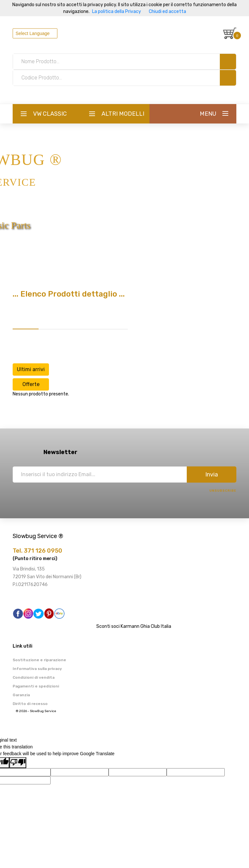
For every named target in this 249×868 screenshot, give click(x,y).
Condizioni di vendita (34, 677)
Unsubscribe (223, 491)
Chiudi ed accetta (167, 12)
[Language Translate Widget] (35, 33)
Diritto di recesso (30, 704)
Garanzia (21, 695)
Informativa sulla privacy (37, 669)
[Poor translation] (18, 763)
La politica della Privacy (117, 12)
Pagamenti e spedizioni (36, 686)
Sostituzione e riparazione (39, 660)
